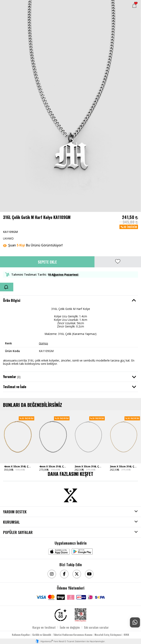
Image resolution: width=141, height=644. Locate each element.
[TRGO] (61, 615)
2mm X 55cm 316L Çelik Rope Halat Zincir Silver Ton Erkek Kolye (88, 466)
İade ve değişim (70, 627)
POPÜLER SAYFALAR (18, 532)
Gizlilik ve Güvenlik (42, 635)
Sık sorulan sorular (96, 627)
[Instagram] (52, 574)
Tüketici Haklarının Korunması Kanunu (73, 635)
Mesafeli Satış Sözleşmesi (108, 635)
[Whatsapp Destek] (135, 622)
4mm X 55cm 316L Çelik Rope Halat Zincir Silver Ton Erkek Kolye (53, 466)
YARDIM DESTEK (15, 512)
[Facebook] (64, 574)
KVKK (126, 635)
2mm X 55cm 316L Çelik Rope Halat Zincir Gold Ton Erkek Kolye (123, 466)
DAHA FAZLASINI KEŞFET (70, 474)
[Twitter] (77, 574)
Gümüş (44, 343)
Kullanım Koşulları (21, 635)
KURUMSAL (11, 522)
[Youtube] (89, 574)
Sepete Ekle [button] (47, 262)
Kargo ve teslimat (44, 627)
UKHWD (8, 238)
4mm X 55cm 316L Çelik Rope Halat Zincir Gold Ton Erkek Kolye (18, 466)
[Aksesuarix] (70, 495)
